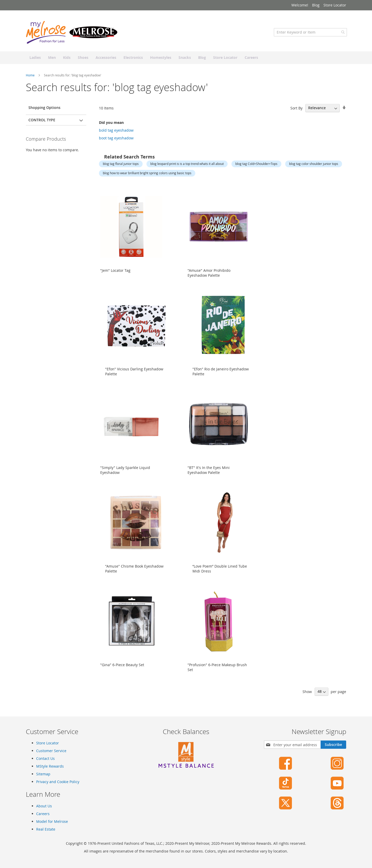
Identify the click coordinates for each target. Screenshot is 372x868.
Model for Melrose (52, 821)
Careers (43, 814)
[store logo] (72, 35)
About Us (44, 806)
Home (31, 78)
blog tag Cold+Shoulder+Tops (256, 166)
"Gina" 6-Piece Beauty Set (122, 667)
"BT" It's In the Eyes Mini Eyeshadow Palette (209, 473)
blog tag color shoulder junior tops (314, 166)
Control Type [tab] (42, 122)
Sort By (296, 111)
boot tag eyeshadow (116, 141)
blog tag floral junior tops (121, 166)
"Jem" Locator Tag (115, 273)
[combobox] (310, 35)
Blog (316, 5)
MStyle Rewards (50, 766)
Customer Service (51, 751)
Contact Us (45, 758)
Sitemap (43, 774)
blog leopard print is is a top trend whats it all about (187, 166)
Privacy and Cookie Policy (58, 782)
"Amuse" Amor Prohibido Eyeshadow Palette (209, 275)
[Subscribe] (333, 745)
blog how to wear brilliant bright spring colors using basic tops (147, 176)
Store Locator (335, 5)
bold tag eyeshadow (116, 133)
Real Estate (46, 829)
